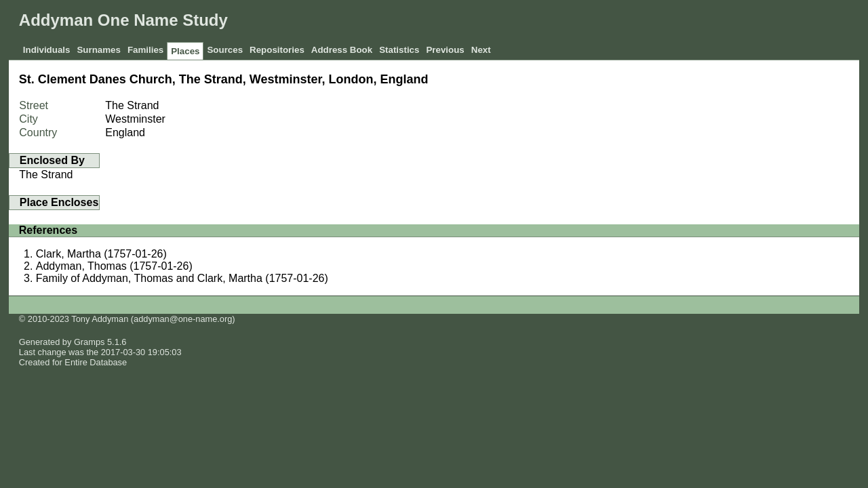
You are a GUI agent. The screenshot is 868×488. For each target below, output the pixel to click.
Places (185, 51)
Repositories (277, 50)
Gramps (90, 342)
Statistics (399, 50)
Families (145, 50)
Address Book (342, 50)
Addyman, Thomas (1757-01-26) (114, 266)
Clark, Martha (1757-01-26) (101, 254)
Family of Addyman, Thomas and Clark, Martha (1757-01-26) (182, 278)
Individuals (47, 50)
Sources (225, 50)
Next (481, 50)
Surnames (98, 50)
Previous (445, 50)
